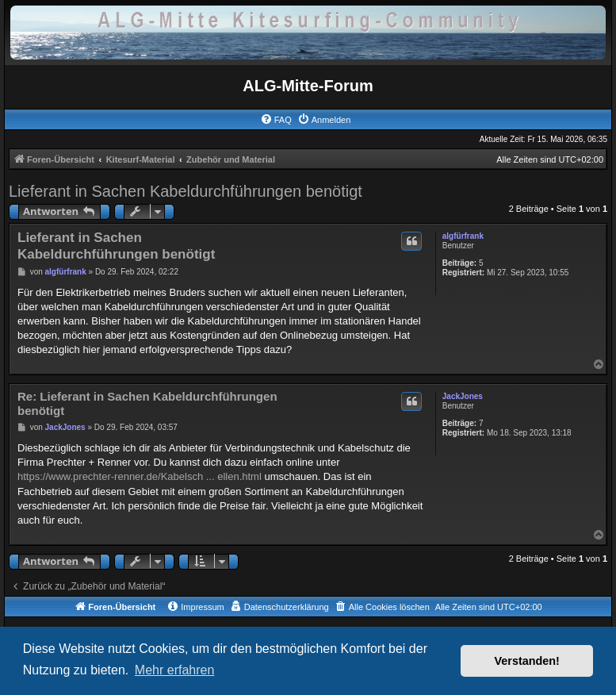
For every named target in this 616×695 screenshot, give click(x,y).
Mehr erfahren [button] (175, 670)
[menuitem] (276, 120)
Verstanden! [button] (527, 661)
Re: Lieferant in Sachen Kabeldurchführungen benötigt (147, 404)
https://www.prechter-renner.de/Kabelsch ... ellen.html (140, 476)
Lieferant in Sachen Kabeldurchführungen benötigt (186, 191)
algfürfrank (463, 236)
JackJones (463, 396)
